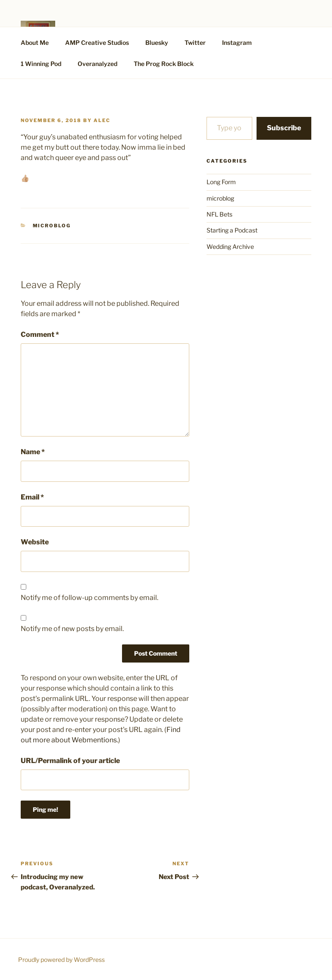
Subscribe (284, 128)
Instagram (237, 42)
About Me (35, 42)
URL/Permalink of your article (70, 761)
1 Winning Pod (41, 64)
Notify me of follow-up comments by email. (89, 598)
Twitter (195, 42)
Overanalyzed (97, 64)
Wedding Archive (230, 247)
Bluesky (157, 42)
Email (32, 497)
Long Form (221, 182)
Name (33, 452)
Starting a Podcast (232, 230)
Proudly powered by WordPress (61, 960)
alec (102, 120)
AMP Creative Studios (97, 42)
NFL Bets (219, 214)
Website (35, 542)
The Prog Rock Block (164, 64)
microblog (52, 226)
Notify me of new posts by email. (72, 629)
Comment (40, 335)
